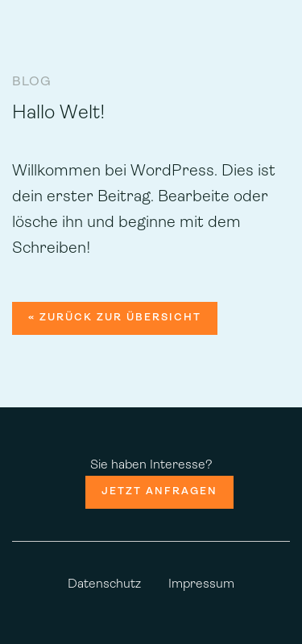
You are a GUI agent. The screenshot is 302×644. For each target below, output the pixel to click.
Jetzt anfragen (159, 491)
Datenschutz (104, 584)
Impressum (201, 584)
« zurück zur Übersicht (115, 318)
